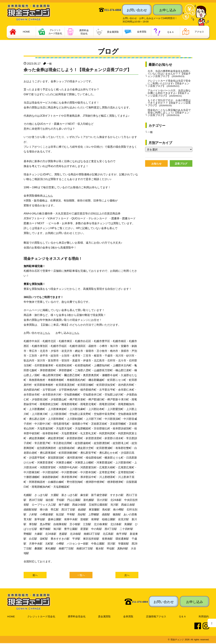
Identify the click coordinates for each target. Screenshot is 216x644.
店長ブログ (181, 169)
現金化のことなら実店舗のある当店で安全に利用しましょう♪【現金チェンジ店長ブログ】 (169, 118)
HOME (11, 617)
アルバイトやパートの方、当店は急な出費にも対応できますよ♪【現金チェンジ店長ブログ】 (169, 97)
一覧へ (81, 576)
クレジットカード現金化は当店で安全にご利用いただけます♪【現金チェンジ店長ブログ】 (169, 87)
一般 (49, 64)
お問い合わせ (137, 10)
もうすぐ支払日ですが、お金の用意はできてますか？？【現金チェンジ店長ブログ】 (169, 108)
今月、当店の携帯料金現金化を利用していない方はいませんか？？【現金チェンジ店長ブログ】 (169, 76)
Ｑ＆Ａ (183, 617)
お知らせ (156, 169)
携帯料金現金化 (77, 617)
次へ (127, 576)
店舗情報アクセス (157, 617)
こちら (49, 196)
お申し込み (168, 10)
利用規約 (204, 617)
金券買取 (129, 617)
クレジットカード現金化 (41, 617)
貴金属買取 (105, 617)
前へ (35, 576)
